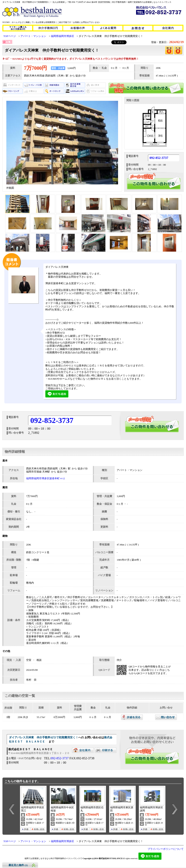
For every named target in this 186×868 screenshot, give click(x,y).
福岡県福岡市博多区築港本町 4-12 (46, 478)
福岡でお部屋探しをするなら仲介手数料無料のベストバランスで (53, 858)
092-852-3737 (159, 158)
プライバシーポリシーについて (166, 849)
